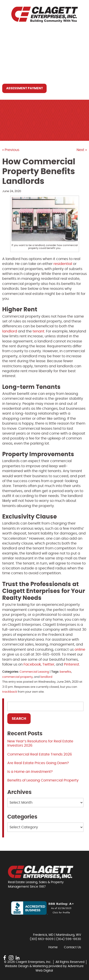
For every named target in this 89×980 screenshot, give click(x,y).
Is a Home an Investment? (30, 772)
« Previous (11, 150)
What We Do (17, 54)
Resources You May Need (29, 64)
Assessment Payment (25, 88)
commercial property (17, 677)
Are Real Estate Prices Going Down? (38, 763)
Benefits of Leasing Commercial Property (43, 780)
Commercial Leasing (34, 672)
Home (11, 33)
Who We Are (17, 43)
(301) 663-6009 (42, 939)
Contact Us (17, 74)
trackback (10, 692)
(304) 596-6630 (69, 939)
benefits (65, 672)
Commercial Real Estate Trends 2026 (40, 754)
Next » (82, 150)
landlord (46, 677)
